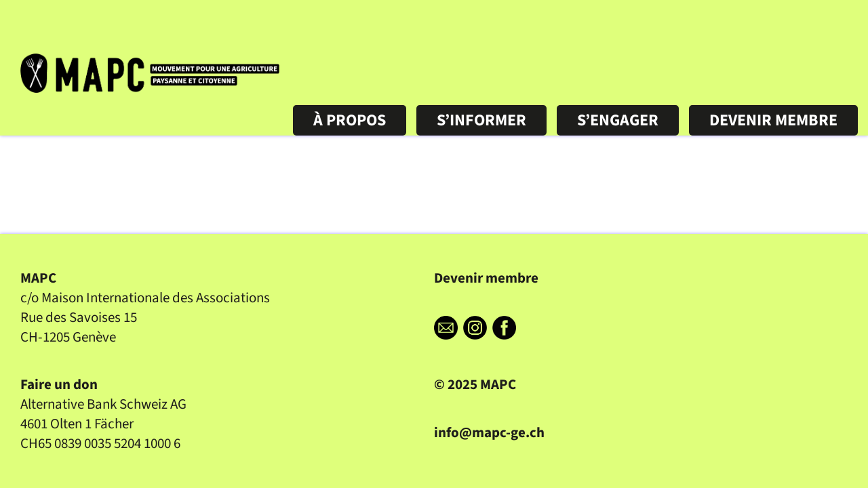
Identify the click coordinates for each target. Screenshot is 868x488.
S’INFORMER (481, 120)
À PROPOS (350, 120)
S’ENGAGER (618, 120)
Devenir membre (486, 278)
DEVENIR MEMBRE (773, 120)
